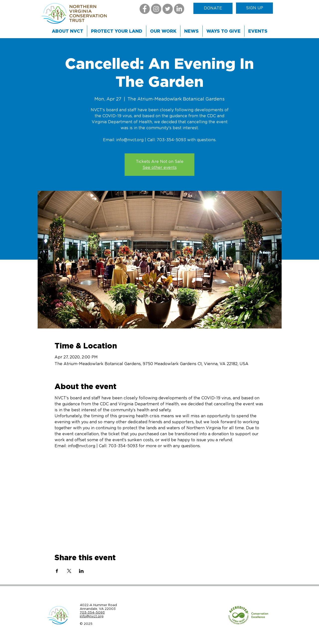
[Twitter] (168, 9)
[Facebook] (145, 9)
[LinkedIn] (179, 9)
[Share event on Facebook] (57, 571)
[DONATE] (213, 8)
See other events (160, 168)
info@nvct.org (92, 616)
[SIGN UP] (254, 8)
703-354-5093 (92, 612)
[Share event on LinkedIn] (81, 571)
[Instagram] (156, 9)
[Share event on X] (69, 571)
